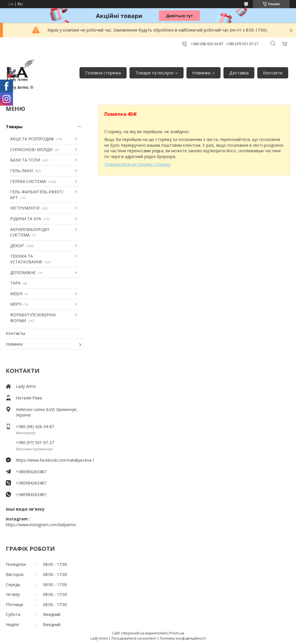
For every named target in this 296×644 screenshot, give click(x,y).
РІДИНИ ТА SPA (26, 219)
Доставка (239, 73)
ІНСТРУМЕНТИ (25, 208)
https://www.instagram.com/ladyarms (41, 525)
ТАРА (15, 283)
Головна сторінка (103, 73)
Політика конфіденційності (183, 638)
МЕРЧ (16, 304)
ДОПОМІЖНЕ (23, 273)
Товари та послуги (154, 73)
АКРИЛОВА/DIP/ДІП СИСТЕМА (30, 232)
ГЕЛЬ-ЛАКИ (21, 171)
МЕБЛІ (16, 294)
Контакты (15, 333)
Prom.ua (177, 633)
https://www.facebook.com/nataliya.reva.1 (50, 460)
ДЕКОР (17, 246)
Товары (14, 127)
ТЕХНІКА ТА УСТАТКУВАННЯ (26, 259)
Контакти (273, 73)
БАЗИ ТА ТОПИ (25, 160)
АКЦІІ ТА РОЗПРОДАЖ (32, 139)
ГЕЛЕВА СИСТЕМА (28, 181)
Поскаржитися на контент (134, 638)
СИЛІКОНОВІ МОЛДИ (31, 149)
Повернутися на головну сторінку (137, 164)
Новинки (201, 73)
